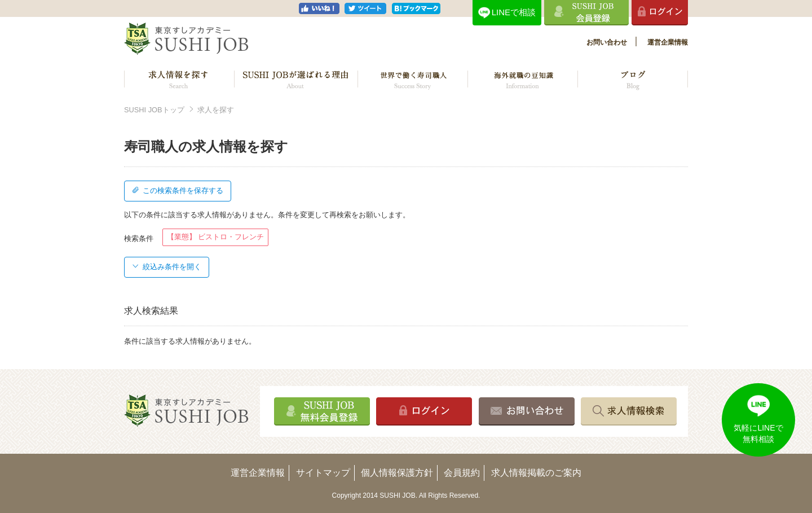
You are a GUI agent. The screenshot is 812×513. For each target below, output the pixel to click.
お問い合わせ (607, 42)
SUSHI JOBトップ (154, 110)
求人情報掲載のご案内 (536, 473)
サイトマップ (323, 473)
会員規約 (462, 473)
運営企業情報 (668, 42)
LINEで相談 (514, 12)
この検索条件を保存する (178, 190)
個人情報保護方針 (397, 473)
